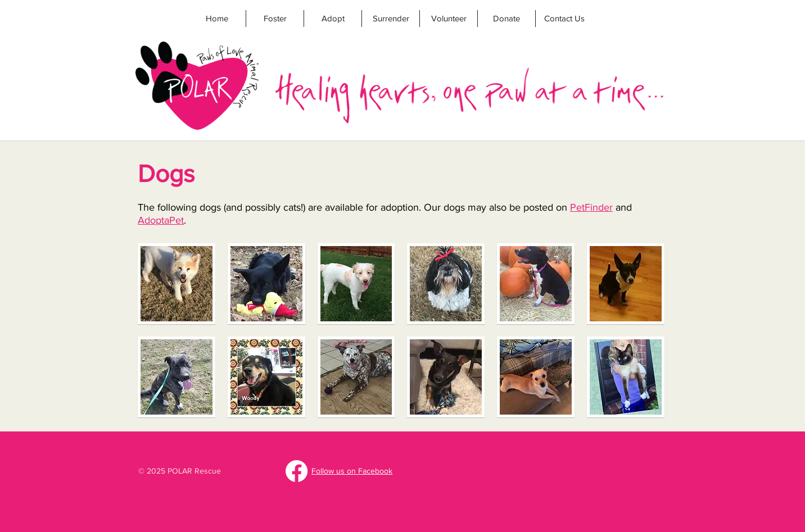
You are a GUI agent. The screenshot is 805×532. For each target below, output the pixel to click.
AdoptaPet (161, 220)
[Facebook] (297, 471)
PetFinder (591, 207)
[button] (177, 284)
